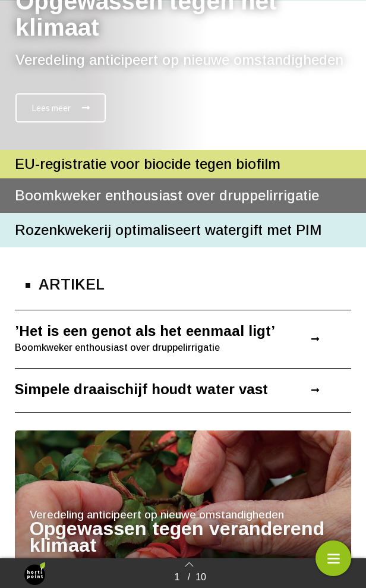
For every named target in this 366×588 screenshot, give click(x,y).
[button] (61, 108)
